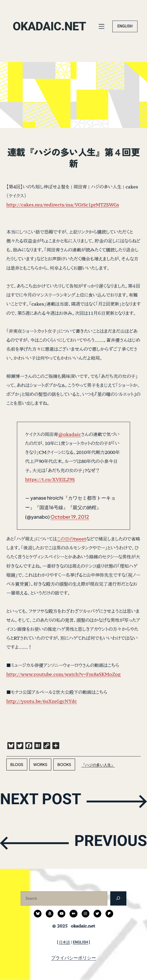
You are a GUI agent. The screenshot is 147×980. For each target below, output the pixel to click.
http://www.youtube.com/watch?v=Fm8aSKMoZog (63, 674)
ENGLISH (125, 26)
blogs (17, 764)
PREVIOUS (106, 842)
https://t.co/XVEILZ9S (50, 479)
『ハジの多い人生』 (98, 765)
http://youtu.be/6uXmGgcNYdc (42, 701)
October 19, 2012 (70, 517)
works (40, 764)
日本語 (65, 942)
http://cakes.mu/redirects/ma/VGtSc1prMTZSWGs (63, 205)
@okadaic (70, 434)
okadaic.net (52, 26)
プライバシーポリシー (73, 958)
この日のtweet (72, 539)
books (64, 764)
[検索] (118, 898)
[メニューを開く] (104, 26)
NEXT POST (45, 801)
